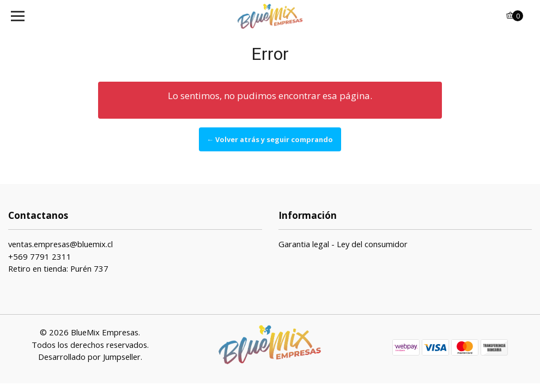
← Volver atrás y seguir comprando (270, 139)
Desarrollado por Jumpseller (89, 357)
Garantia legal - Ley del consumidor (343, 244)
